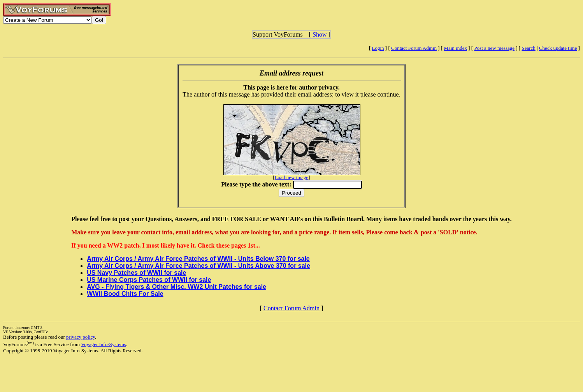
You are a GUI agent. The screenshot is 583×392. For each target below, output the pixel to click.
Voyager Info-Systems (104, 344)
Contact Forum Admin (414, 48)
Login (378, 48)
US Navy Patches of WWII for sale (136, 273)
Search (528, 48)
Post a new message (494, 48)
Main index (455, 48)
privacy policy (81, 337)
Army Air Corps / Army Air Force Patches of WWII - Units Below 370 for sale (198, 259)
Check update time (558, 48)
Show (320, 34)
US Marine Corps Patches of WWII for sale (149, 280)
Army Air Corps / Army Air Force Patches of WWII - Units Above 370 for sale (198, 266)
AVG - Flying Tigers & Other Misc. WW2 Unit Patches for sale (176, 287)
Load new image (292, 177)
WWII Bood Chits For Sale (125, 294)
